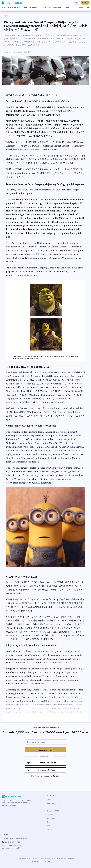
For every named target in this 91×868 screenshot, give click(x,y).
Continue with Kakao (47, 763)
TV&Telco (82, 8)
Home (4, 8)
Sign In (77, 3)
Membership (51, 818)
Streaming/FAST (55, 8)
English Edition (14, 8)
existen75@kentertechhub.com (16, 839)
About (49, 826)
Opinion (74, 8)
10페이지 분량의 (14, 155)
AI (39, 8)
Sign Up (56, 776)
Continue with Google (47, 770)
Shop (49, 822)
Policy (44, 8)
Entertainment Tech (29, 8)
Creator (66, 8)
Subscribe (85, 3)
